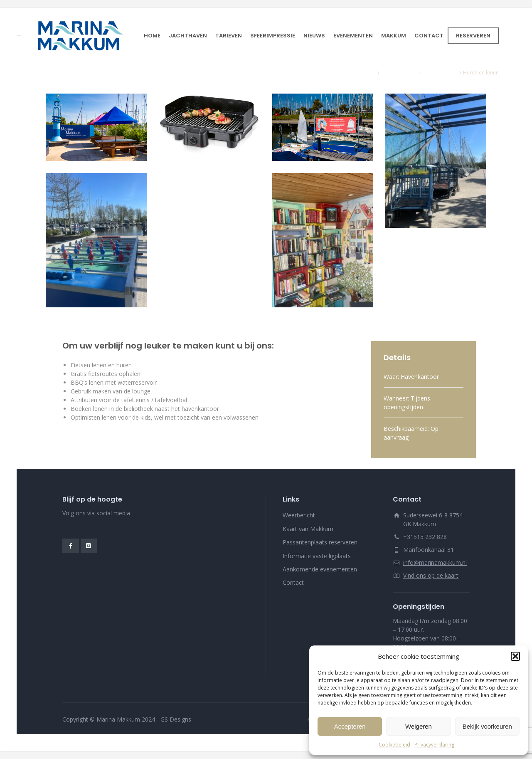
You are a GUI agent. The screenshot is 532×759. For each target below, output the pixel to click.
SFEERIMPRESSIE (273, 36)
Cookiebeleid (394, 745)
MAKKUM (394, 36)
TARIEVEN (229, 36)
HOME (152, 36)
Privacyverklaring (434, 745)
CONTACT (429, 36)
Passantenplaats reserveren (320, 542)
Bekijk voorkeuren (487, 726)
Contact (293, 582)
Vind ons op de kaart (431, 575)
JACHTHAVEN (188, 36)
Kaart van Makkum (308, 529)
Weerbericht (299, 515)
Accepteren (350, 726)
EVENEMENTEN (353, 36)
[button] (515, 656)
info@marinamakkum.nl (435, 562)
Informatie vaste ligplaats (317, 556)
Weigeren (419, 726)
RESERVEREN (473, 36)
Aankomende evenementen (320, 569)
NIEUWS (314, 36)
